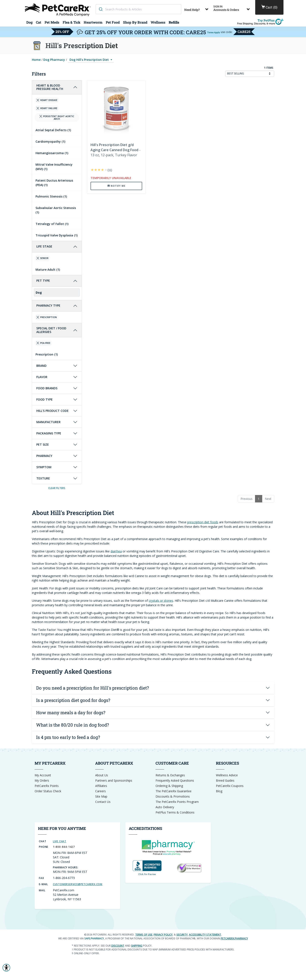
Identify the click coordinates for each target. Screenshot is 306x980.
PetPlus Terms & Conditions (175, 812)
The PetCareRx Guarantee (174, 791)
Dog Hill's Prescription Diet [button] (90, 60)
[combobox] (138, 9)
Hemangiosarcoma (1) (52, 153)
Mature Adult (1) (48, 270)
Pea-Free (43, 343)
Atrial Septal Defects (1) (53, 130)
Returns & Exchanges (170, 775)
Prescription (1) (47, 354)
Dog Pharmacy (54, 60)
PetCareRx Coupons (230, 786)
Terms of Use (144, 935)
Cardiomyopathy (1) (50, 142)
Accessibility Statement (205, 935)
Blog (219, 791)
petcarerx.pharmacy (234, 938)
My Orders (42, 780)
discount (118, 946)
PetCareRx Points (47, 786)
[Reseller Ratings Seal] (189, 868)
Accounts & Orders (232, 8)
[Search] (101, 9)
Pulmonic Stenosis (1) (51, 196)
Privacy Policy (163, 935)
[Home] (58, 9)
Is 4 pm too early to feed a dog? (68, 737)
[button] (6, 968)
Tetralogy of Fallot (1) (52, 224)
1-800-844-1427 (64, 847)
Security (182, 935)
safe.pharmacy (94, 938)
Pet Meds (52, 22)
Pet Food (113, 22)
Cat (39, 22)
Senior (42, 258)
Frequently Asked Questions (175, 780)
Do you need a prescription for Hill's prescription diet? (93, 688)
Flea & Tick (72, 22)
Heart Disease (47, 100)
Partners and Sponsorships (114, 780)
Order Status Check (48, 791)
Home (36, 60)
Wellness (158, 22)
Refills (174, 22)
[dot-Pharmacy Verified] (168, 847)
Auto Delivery (165, 807)
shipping (137, 946)
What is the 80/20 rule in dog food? (73, 725)
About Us (102, 775)
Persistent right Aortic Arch (57, 118)
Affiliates (101, 786)
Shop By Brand (135, 22)
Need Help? (197, 8)
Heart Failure (47, 108)
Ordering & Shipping (169, 786)
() (269, 7)
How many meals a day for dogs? (71, 713)
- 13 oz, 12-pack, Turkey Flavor (115, 150)
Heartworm (93, 22)
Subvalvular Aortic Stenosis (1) (56, 210)
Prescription (47, 317)
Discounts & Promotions (173, 796)
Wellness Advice (227, 775)
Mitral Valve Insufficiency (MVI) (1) (54, 167)
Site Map (101, 796)
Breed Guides (225, 780)
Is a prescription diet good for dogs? (73, 700)
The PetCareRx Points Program (177, 802)
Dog (29, 22)
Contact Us (103, 802)
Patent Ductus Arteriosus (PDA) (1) (54, 183)
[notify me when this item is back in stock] (116, 186)
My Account (43, 775)
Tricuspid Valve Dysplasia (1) (57, 235)
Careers (101, 791)
